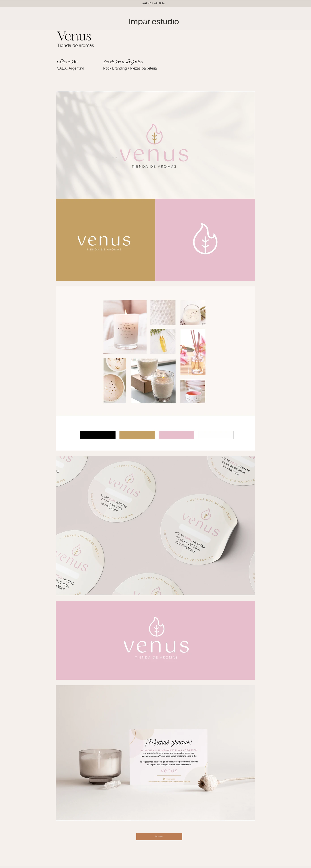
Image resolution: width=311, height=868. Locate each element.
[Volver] (159, 837)
